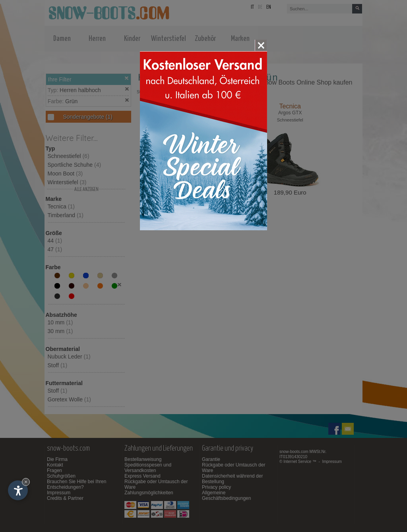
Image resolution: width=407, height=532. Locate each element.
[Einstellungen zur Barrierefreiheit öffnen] (18, 490)
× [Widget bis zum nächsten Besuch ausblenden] (26, 482)
